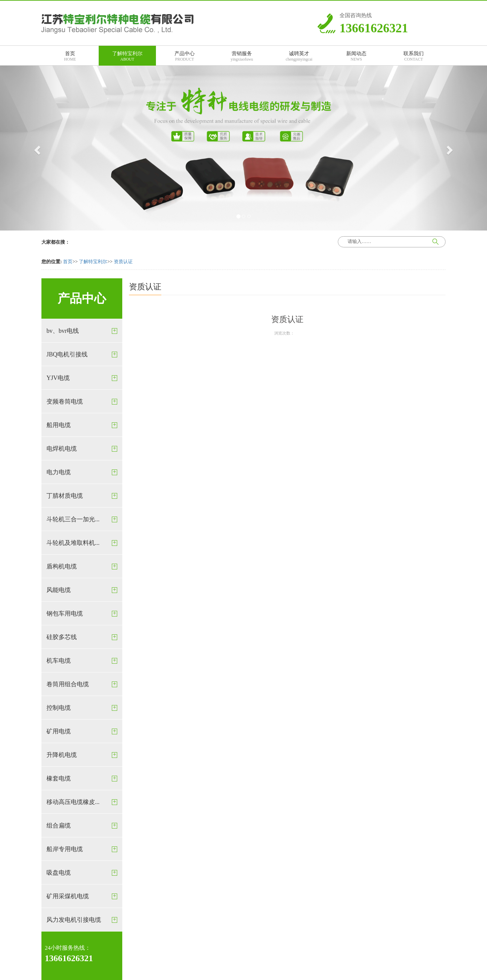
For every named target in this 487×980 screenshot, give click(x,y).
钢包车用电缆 (65, 614)
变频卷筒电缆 (65, 401)
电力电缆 (59, 472)
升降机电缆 (62, 755)
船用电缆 (59, 425)
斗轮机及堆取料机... (73, 543)
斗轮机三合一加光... (73, 519)
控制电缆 (59, 708)
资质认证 (123, 262)
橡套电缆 (59, 778)
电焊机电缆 (62, 449)
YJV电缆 (58, 378)
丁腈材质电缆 (65, 496)
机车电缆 (59, 661)
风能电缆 (59, 590)
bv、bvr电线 (63, 331)
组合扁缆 (59, 826)
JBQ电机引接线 (67, 354)
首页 (68, 262)
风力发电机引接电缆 (74, 920)
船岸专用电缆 (65, 849)
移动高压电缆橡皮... (73, 802)
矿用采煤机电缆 (68, 896)
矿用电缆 (59, 731)
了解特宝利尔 (93, 262)
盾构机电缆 (62, 566)
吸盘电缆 (59, 873)
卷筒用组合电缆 (68, 684)
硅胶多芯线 (62, 637)
